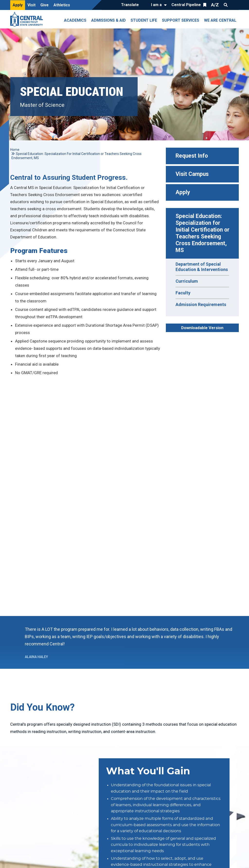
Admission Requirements (201, 304)
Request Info (192, 156)
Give (44, 5)
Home (15, 150)
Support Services (181, 20)
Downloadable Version (202, 328)
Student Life (144, 20)
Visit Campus (192, 174)
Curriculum (187, 281)
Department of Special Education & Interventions (202, 267)
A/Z (215, 5)
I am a (156, 5)
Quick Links (234, 5)
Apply (18, 5)
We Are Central (220, 20)
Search (226, 5)
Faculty (183, 293)
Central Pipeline (186, 5)
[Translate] (131, 5)
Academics (75, 20)
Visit (31, 5)
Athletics (62, 5)
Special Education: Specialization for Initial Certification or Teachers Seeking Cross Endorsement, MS (203, 233)
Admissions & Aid (108, 20)
